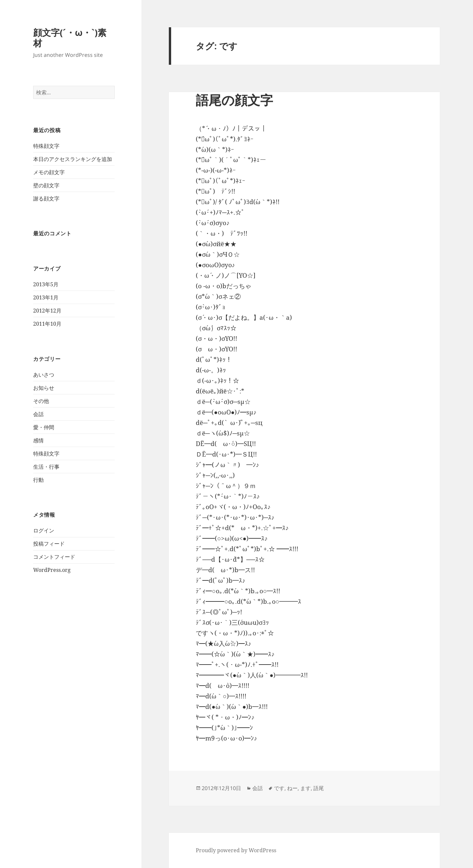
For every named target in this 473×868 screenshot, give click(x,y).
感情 (38, 440)
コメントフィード (54, 557)
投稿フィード (49, 544)
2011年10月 (47, 324)
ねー (292, 788)
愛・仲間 (44, 427)
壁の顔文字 (46, 185)
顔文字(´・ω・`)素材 (70, 38)
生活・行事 (46, 467)
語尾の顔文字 (234, 100)
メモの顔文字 (49, 172)
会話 (38, 414)
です (279, 788)
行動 (38, 480)
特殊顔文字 (46, 146)
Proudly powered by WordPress (236, 850)
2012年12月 (47, 311)
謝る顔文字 (46, 199)
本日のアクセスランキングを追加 (73, 159)
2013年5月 (46, 284)
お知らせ (44, 388)
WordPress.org (52, 570)
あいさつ (44, 375)
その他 (41, 401)
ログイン (44, 530)
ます (305, 788)
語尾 (319, 788)
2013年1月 (46, 297)
